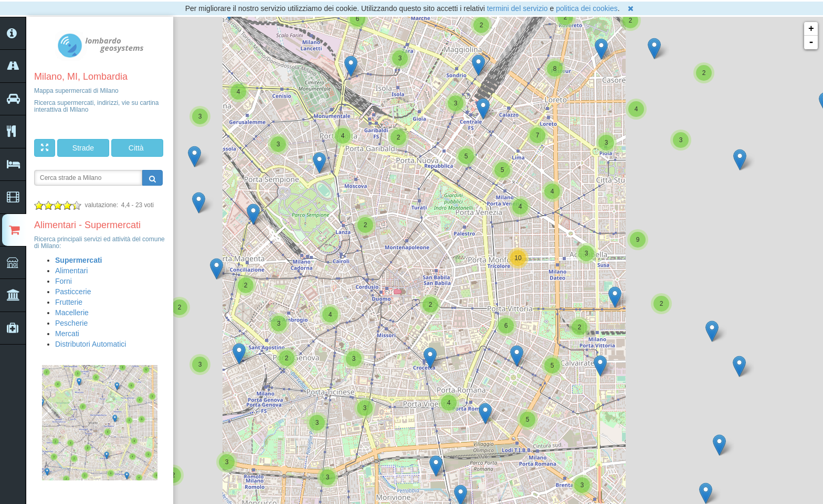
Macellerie (72, 313)
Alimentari (71, 271)
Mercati (67, 334)
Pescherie (71, 323)
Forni (64, 281)
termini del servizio (518, 8)
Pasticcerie (73, 292)
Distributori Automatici (91, 344)
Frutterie (69, 302)
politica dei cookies (587, 8)
